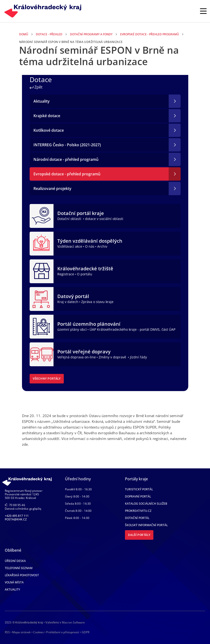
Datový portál (73, 296)
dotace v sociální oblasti (104, 219)
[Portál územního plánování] (42, 326)
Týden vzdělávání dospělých (90, 241)
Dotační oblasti (70, 219)
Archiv (102, 246)
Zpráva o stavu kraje (97, 302)
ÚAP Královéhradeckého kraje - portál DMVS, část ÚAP (132, 329)
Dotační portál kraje (81, 213)
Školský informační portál (146, 525)
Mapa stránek (21, 632)
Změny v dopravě (113, 357)
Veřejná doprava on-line (77, 357)
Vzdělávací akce (70, 246)
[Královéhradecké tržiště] (42, 271)
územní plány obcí (72, 329)
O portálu (85, 274)
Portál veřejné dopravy (84, 352)
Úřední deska (15, 561)
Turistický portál (139, 489)
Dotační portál (137, 518)
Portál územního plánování (89, 324)
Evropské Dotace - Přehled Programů (150, 34)
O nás (90, 246)
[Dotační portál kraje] (42, 215)
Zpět (36, 87)
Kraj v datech (68, 302)
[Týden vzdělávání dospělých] (42, 243)
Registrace (66, 274)
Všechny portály (47, 379)
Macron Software (73, 622)
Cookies (38, 632)
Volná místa (14, 582)
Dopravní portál (138, 496)
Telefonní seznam (19, 568)
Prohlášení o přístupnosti (63, 632)
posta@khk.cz (16, 519)
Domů (24, 34)
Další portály (139, 535)
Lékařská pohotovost (22, 575)
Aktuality (12, 589)
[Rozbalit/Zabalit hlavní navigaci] (203, 11)
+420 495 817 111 (17, 516)
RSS (7, 632)
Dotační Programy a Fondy (91, 34)
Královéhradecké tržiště (85, 269)
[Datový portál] (42, 298)
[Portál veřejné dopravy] (42, 354)
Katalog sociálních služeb (146, 504)
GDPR (86, 632)
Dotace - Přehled (49, 34)
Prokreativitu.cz (138, 511)
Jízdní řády (138, 357)
